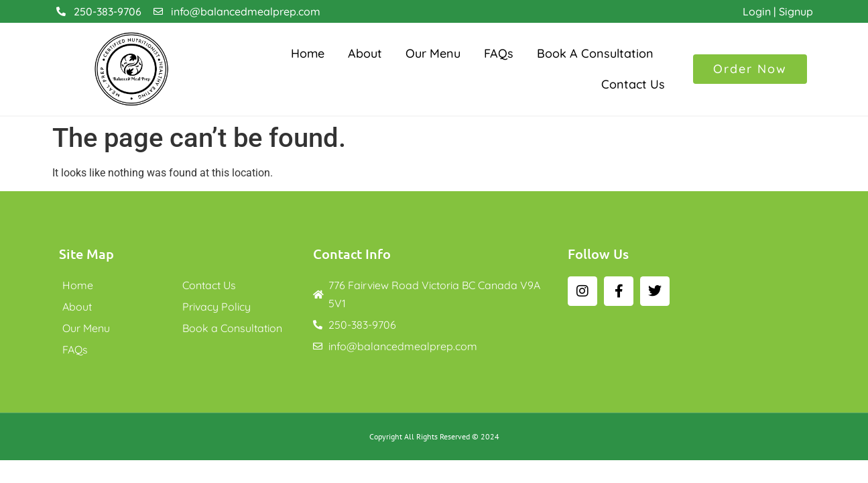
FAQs (499, 53)
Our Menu (433, 53)
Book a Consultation (595, 53)
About (365, 53)
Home (308, 53)
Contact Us (633, 84)
